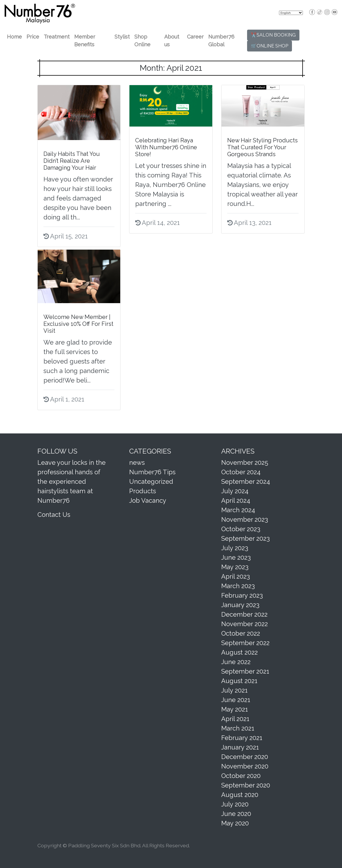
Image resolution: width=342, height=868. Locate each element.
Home (14, 37)
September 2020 (246, 785)
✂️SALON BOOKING (273, 35)
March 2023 (238, 586)
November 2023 (245, 519)
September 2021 (245, 671)
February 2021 (242, 738)
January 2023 (240, 605)
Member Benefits (85, 41)
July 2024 (235, 491)
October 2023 (241, 529)
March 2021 (238, 728)
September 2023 (245, 538)
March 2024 (238, 510)
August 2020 (240, 795)
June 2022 (236, 662)
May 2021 (235, 709)
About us (172, 41)
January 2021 (240, 747)
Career (195, 37)
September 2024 (246, 481)
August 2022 (239, 652)
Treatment (57, 37)
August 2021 (239, 681)
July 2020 (235, 804)
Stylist (122, 37)
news (137, 462)
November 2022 (244, 624)
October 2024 (241, 472)
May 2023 (235, 567)
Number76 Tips (152, 472)
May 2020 (235, 823)
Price (33, 37)
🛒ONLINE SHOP (270, 46)
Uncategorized (151, 481)
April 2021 (235, 719)
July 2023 (235, 548)
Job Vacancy (148, 500)
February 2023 (242, 595)
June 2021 (236, 700)
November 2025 (245, 462)
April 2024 (236, 500)
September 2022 (245, 643)
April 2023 (236, 576)
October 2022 (241, 633)
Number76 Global (221, 41)
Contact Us (54, 515)
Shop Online (142, 41)
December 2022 (244, 614)
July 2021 (234, 690)
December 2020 (245, 757)
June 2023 (236, 557)
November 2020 (245, 766)
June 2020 (236, 814)
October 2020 (241, 776)
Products (143, 491)
